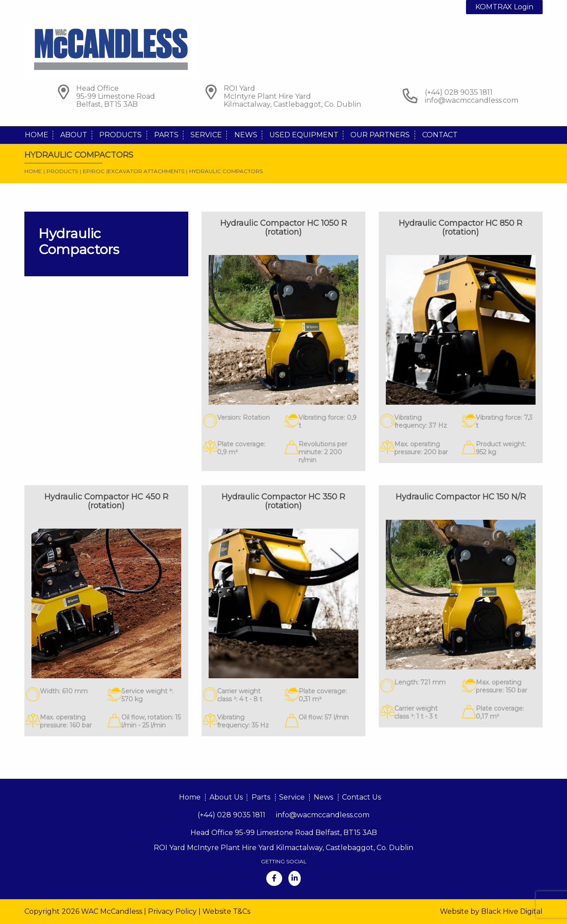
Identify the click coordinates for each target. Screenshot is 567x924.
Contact (440, 135)
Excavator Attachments (146, 171)
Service (206, 135)
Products (120, 135)
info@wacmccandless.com (472, 100)
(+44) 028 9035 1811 (231, 815)
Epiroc (94, 171)
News (246, 135)
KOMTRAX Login (504, 7)
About (74, 135)
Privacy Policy (172, 911)
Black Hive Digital (512, 911)
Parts (166, 135)
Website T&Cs (226, 911)
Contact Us (361, 797)
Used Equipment (304, 135)
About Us (226, 797)
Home (37, 135)
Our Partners (380, 135)
